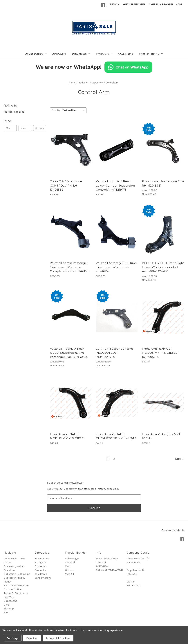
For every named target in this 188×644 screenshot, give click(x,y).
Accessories (36, 54)
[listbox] (74, 110)
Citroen (70, 570)
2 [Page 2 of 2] (114, 459)
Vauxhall (70, 562)
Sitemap (9, 609)
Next (180, 459)
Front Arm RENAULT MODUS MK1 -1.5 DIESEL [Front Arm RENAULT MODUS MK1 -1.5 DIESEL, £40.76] (68, 436)
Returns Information (16, 586)
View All (69, 574)
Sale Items (126, 54)
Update (40, 128)
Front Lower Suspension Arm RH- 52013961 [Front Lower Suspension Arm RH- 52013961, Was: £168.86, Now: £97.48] (163, 183)
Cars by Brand (151, 54)
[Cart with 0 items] (179, 4)
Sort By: (56, 110)
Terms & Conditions (16, 593)
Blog (7, 605)
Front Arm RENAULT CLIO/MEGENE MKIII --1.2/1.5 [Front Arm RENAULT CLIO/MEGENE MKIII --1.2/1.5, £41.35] (116, 436)
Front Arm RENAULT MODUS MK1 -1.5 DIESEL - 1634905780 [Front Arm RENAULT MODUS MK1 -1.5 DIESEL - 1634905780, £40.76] (161, 353)
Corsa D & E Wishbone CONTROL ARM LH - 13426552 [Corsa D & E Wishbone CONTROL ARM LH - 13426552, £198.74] (66, 185)
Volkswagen (72, 559)
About (7, 562)
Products (104, 54)
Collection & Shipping (17, 574)
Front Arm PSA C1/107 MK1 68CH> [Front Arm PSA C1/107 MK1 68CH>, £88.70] (161, 436)
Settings (13, 638)
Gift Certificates (134, 4)
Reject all (32, 638)
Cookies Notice (13, 589)
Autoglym (59, 54)
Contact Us (11, 601)
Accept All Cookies (58, 638)
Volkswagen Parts (15, 559)
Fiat (67, 566)
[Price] (25, 121)
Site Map (9, 597)
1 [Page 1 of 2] (108, 459)
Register (168, 4)
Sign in (153, 4)
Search (114, 4)
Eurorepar (81, 54)
